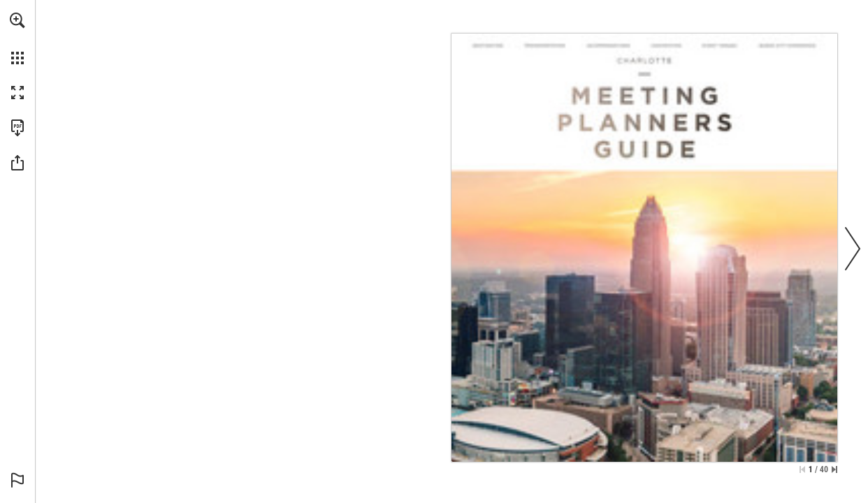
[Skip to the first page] (802, 469)
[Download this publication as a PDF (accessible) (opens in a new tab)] (17, 128)
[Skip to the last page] (834, 469)
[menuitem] (17, 38)
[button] (17, 20)
